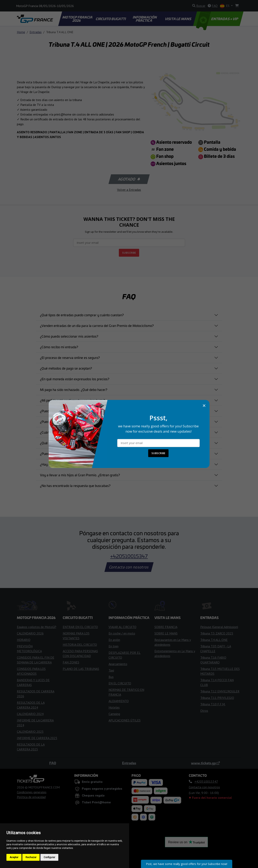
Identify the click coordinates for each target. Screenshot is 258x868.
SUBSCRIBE (158, 453)
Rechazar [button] (31, 857)
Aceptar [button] (14, 857)
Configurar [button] (49, 857)
